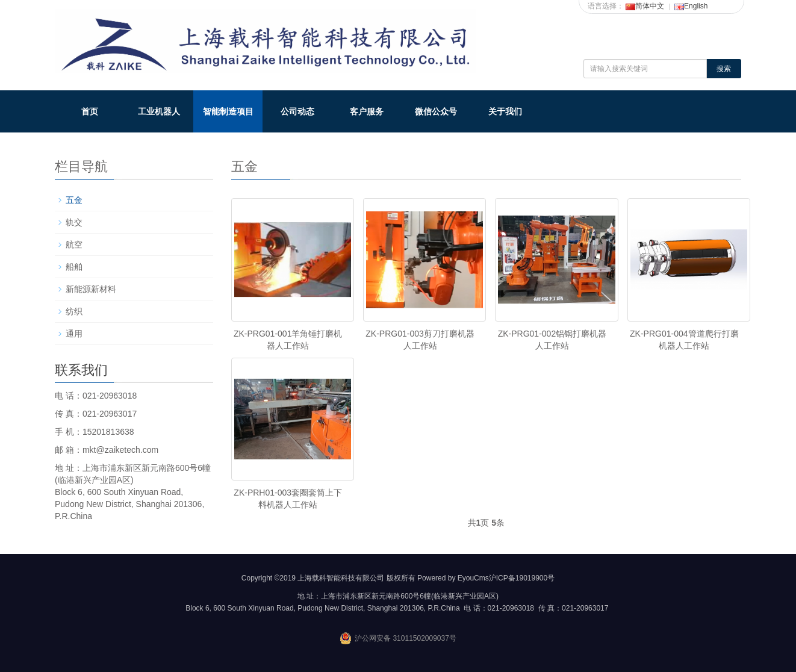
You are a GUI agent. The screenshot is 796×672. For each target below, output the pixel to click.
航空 (74, 244)
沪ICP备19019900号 (522, 578)
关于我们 (505, 111)
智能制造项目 (228, 111)
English (691, 6)
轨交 (74, 222)
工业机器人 (159, 111)
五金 (74, 200)
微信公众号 (436, 111)
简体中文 (645, 6)
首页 (90, 111)
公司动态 (297, 111)
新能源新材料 (91, 289)
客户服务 (367, 111)
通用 (74, 334)
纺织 (74, 311)
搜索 (724, 69)
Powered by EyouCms (452, 578)
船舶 (74, 267)
